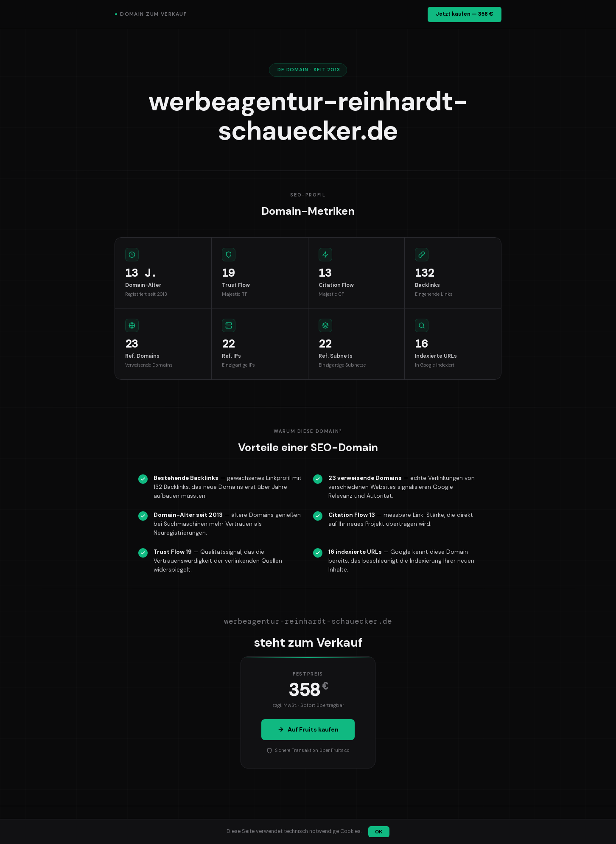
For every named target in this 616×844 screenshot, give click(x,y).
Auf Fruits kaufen (308, 729)
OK (379, 832)
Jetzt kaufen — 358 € (465, 14)
